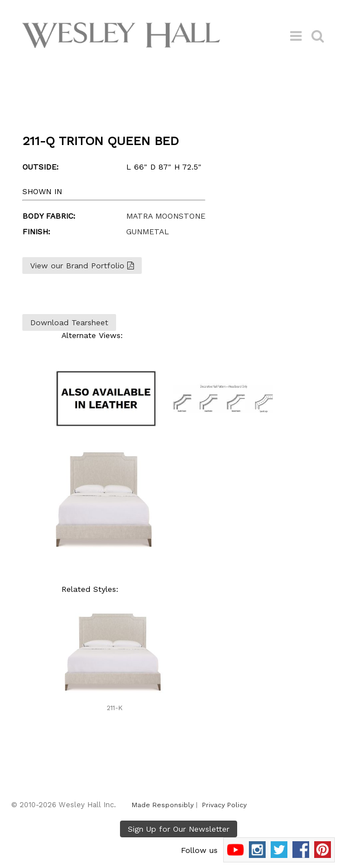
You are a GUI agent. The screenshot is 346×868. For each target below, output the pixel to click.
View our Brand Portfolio (82, 266)
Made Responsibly (163, 805)
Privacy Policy (224, 805)
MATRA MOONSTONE (166, 216)
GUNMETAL (148, 232)
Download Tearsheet (69, 322)
